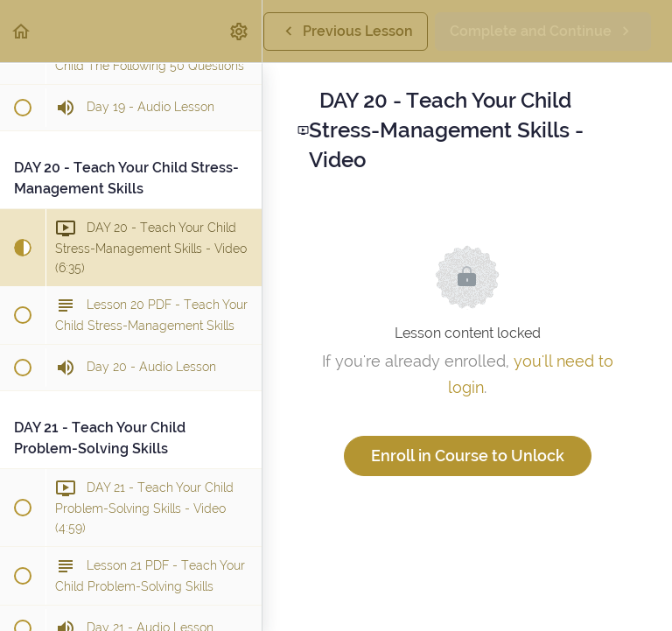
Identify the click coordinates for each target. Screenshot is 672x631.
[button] (22, 31)
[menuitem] (240, 31)
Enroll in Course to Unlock (468, 456)
